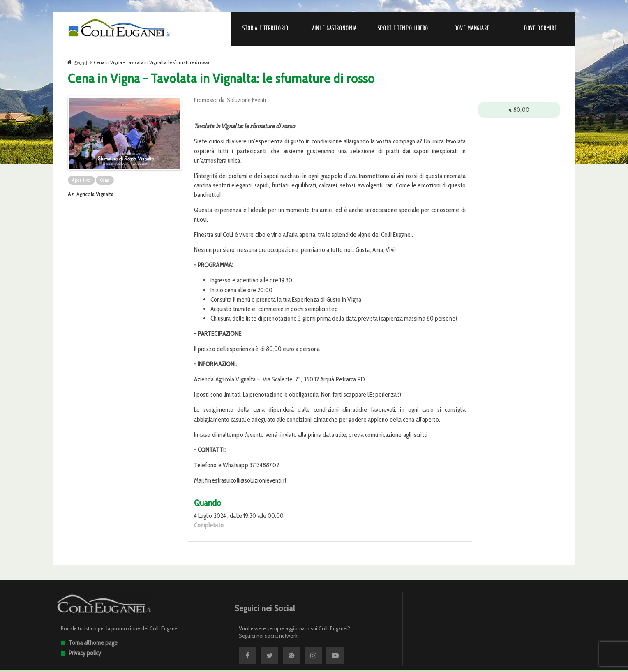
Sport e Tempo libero (403, 28)
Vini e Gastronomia (334, 28)
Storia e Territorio (266, 28)
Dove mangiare (472, 28)
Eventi (81, 62)
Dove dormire (540, 28)
